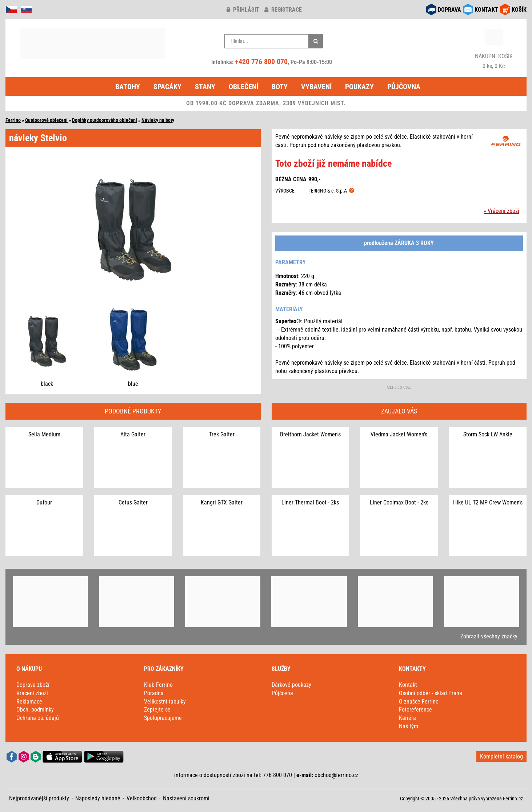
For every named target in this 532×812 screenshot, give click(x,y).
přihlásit (243, 10)
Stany (205, 87)
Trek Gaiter (222, 434)
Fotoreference (415, 710)
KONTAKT (486, 10)
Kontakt (408, 685)
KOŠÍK (519, 10)
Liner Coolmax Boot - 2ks (399, 502)
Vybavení (316, 87)
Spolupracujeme (163, 718)
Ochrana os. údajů (38, 718)
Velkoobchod (142, 798)
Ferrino (13, 120)
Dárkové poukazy (291, 685)
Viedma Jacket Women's (399, 434)
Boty (280, 87)
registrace (283, 10)
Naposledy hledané (98, 798)
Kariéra (407, 718)
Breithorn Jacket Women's (310, 434)
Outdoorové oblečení (46, 120)
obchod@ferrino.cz (336, 775)
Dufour (44, 502)
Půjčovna (404, 87)
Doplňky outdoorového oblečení (105, 120)
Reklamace (29, 702)
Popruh (497, 363)
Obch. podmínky (35, 710)
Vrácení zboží (32, 693)
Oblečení (243, 87)
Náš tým (409, 726)
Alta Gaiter (133, 434)
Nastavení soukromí (186, 798)
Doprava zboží (33, 685)
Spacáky (167, 87)
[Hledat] (316, 41)
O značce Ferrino (419, 702)
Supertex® (288, 321)
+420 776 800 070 (261, 62)
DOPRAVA (449, 10)
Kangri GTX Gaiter (222, 502)
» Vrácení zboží (501, 211)
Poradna (154, 693)
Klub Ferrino (158, 685)
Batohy (128, 87)
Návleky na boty (158, 120)
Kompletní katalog (501, 756)
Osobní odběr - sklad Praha (431, 693)
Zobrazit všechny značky (489, 636)
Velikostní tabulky (165, 702)
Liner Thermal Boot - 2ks (310, 502)
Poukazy (359, 87)
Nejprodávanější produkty (39, 798)
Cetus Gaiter (133, 502)
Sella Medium (44, 434)
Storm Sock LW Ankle (488, 434)
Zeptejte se (157, 710)
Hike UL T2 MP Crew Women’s (488, 502)
